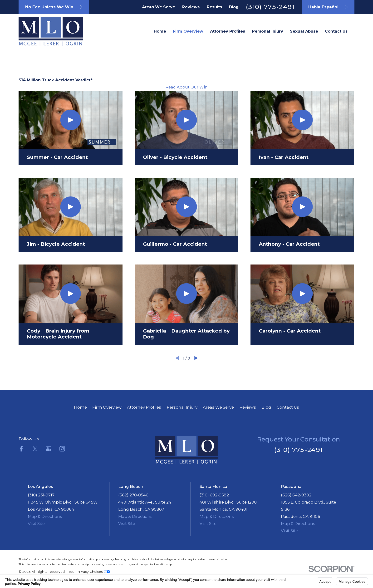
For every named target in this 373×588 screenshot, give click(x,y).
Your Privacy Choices (89, 572)
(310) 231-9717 (41, 495)
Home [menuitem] (160, 31)
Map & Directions (45, 516)
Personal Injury (182, 407)
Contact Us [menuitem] (336, 31)
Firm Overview (107, 407)
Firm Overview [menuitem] (188, 31)
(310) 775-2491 (270, 7)
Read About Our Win (187, 87)
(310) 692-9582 (214, 495)
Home (80, 407)
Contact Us (288, 407)
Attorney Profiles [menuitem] (228, 31)
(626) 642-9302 (296, 495)
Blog (234, 7)
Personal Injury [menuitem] (267, 31)
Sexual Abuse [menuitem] (304, 31)
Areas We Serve (159, 7)
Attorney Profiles (144, 407)
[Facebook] (21, 449)
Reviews (191, 7)
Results (214, 7)
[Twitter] (35, 449)
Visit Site (36, 524)
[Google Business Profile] (49, 449)
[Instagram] (62, 449)
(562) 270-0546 (133, 495)
